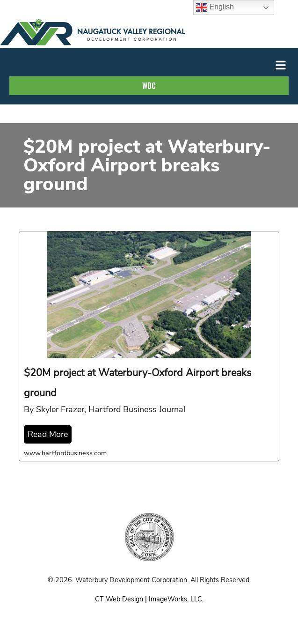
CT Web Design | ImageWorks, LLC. (149, 599)
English (215, 7)
